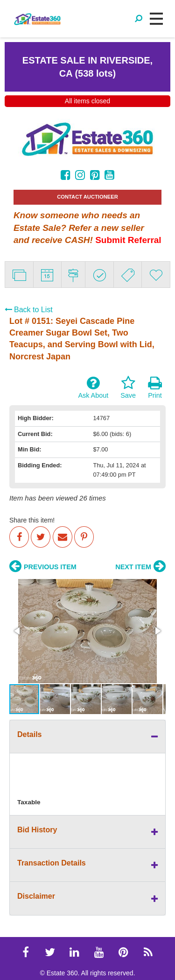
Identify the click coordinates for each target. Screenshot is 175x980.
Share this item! (32, 520)
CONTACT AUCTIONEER (87, 197)
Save (128, 387)
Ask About (93, 387)
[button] (18, 631)
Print (155, 387)
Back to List (29, 310)
